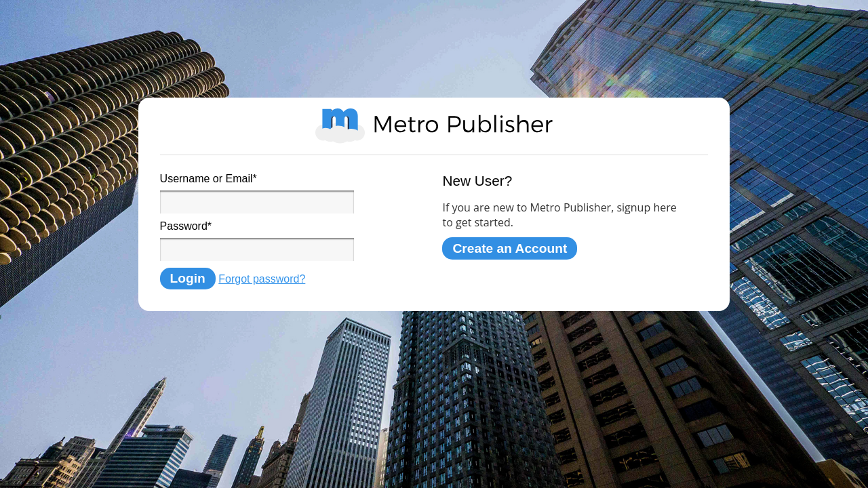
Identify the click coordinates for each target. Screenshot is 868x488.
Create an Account (510, 248)
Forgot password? (262, 279)
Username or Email (209, 179)
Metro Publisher (434, 126)
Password (186, 226)
